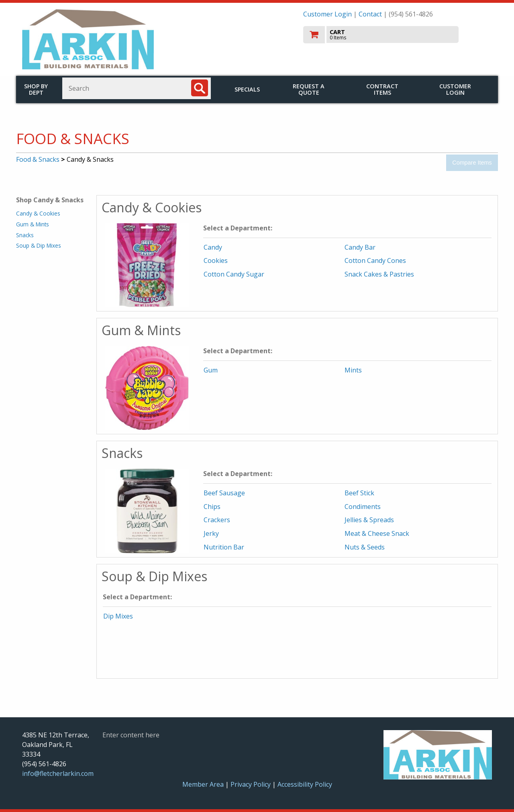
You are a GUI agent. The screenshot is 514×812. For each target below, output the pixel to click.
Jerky (211, 533)
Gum (211, 370)
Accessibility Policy (305, 784)
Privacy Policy (251, 784)
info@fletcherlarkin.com (58, 773)
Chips (212, 507)
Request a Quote (309, 89)
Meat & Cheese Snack (377, 533)
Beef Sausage (224, 493)
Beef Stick (359, 493)
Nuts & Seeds (365, 547)
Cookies (216, 260)
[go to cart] (398, 35)
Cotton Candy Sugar (234, 274)
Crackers (217, 520)
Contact (370, 14)
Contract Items (382, 89)
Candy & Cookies (38, 213)
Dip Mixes (118, 616)
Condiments (363, 507)
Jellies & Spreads (369, 520)
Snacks (25, 235)
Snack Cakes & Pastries (379, 274)
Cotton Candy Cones (375, 260)
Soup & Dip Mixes (39, 245)
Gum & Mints (33, 224)
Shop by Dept (36, 89)
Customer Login (327, 14)
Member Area (203, 784)
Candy (213, 247)
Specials (247, 89)
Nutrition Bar (224, 547)
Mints (353, 370)
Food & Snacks (38, 159)
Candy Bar (360, 247)
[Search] (200, 88)
